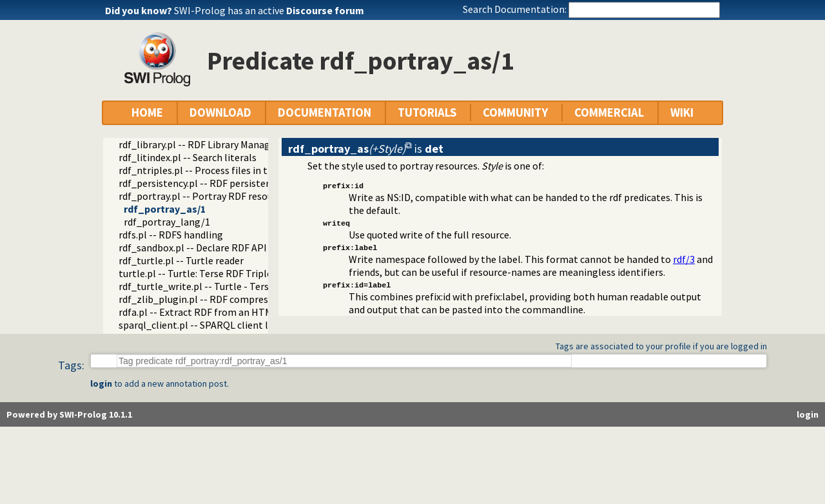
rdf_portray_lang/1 (167, 222)
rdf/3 (684, 259)
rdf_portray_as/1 (165, 209)
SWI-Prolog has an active (269, 10)
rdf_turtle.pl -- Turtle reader (181, 260)
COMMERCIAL (609, 112)
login (101, 383)
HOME (147, 112)
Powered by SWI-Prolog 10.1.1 (69, 414)
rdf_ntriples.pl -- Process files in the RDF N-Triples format (247, 170)
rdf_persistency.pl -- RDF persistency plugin (215, 183)
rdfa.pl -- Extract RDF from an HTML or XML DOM (226, 312)
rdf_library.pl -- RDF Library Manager (199, 144)
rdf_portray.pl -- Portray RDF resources (205, 196)
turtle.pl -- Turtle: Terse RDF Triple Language (218, 273)
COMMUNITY (515, 112)
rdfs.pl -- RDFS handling (171, 235)
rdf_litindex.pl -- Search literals (188, 157)
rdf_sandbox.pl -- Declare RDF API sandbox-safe (223, 247)
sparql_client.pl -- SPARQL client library (206, 325)
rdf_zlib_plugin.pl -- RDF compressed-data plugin (228, 299)
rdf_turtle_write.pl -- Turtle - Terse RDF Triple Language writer (257, 286)
